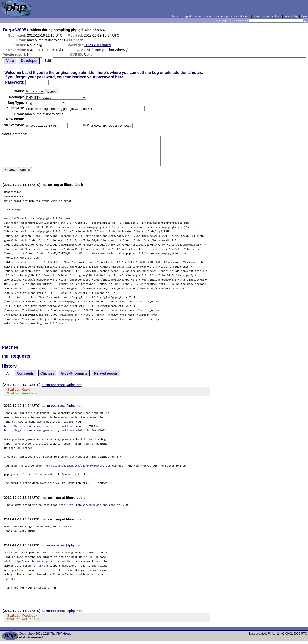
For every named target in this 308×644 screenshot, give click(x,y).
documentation (202, 16)
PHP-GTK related (97, 45)
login (304, 16)
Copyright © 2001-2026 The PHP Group (45, 637)
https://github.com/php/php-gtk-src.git (81, 467)
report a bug (221, 16)
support (186, 16)
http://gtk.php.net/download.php (83, 506)
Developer (29, 61)
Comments (25, 373)
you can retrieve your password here (90, 77)
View (10, 61)
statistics (277, 16)
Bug (7, 30)
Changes (47, 373)
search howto (261, 16)
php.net (175, 16)
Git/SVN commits (74, 373)
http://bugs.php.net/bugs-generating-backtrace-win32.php (47, 432)
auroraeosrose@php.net (62, 385)
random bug (291, 16)
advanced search (240, 16)
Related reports (106, 373)
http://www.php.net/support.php (37, 563)
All (8, 373)
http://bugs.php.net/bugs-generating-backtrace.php (42, 427)
